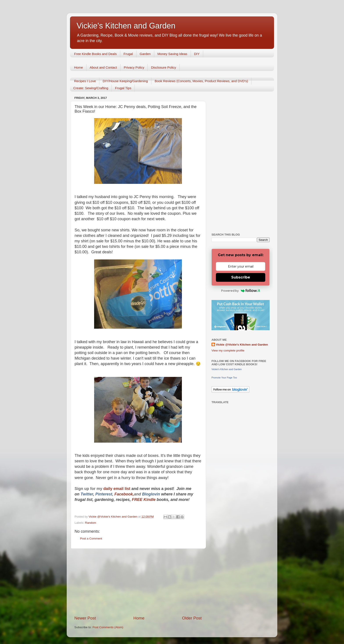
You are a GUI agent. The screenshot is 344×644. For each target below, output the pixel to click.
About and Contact (103, 67)
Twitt (85, 494)
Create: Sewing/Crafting (91, 88)
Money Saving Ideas (172, 54)
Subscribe (241, 277)
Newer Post (85, 618)
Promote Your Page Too (224, 378)
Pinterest (104, 494)
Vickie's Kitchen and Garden (126, 26)
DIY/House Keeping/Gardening (125, 81)
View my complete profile (228, 350)
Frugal (128, 54)
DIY (197, 54)
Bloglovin (151, 494)
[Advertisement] (138, 582)
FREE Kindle (144, 500)
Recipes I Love (85, 81)
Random (90, 523)
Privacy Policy (134, 67)
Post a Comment (91, 538)
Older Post (192, 618)
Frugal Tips (123, 88)
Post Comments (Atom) (108, 627)
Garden (145, 54)
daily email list (117, 489)
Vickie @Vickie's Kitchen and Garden (242, 345)
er (91, 494)
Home (79, 67)
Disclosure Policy (163, 67)
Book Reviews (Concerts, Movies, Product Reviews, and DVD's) (201, 81)
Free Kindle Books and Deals (95, 54)
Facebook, (124, 494)
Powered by (241, 291)
